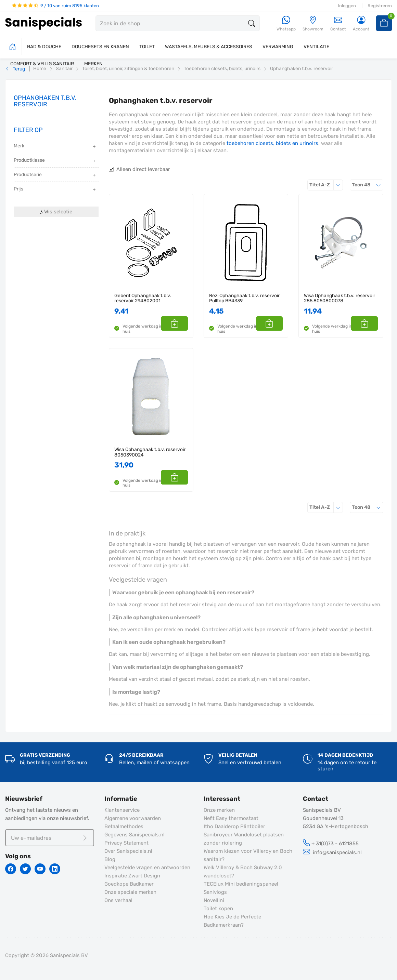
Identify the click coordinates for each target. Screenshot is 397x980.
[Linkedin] (55, 869)
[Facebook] (11, 869)
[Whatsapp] (286, 24)
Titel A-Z (326, 185)
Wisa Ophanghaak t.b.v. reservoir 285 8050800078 (340, 298)
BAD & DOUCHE (44, 47)
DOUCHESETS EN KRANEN (100, 47)
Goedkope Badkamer (129, 884)
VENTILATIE (316, 47)
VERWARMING (278, 47)
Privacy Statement (126, 843)
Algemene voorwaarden (133, 818)
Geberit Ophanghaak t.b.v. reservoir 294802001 (143, 298)
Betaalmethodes (124, 826)
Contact (338, 23)
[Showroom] (313, 24)
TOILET (147, 47)
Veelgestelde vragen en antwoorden (147, 868)
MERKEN (93, 64)
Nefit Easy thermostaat (231, 818)
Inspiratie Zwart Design (132, 876)
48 (368, 185)
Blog (110, 859)
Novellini (214, 900)
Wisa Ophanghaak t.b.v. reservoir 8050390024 (150, 452)
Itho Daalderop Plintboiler (234, 826)
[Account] (361, 24)
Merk (55, 147)
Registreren (380, 6)
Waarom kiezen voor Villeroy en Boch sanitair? (248, 855)
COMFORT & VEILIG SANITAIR (42, 64)
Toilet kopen (218, 909)
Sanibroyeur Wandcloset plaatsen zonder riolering (244, 839)
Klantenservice (122, 810)
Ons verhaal (118, 900)
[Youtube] (40, 869)
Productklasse (55, 161)
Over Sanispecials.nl (128, 851)
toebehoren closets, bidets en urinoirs (272, 143)
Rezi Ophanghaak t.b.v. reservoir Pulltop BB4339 (244, 298)
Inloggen (347, 6)
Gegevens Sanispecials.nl (135, 835)
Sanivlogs (215, 892)
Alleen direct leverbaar (143, 169)
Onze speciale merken (130, 892)
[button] (180, 323)
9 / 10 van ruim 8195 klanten (55, 6)
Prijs (55, 190)
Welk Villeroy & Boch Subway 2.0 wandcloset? (243, 872)
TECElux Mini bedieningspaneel (241, 884)
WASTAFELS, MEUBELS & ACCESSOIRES (209, 47)
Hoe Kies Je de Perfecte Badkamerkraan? (232, 921)
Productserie (55, 175)
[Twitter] (25, 869)
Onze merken (219, 810)
